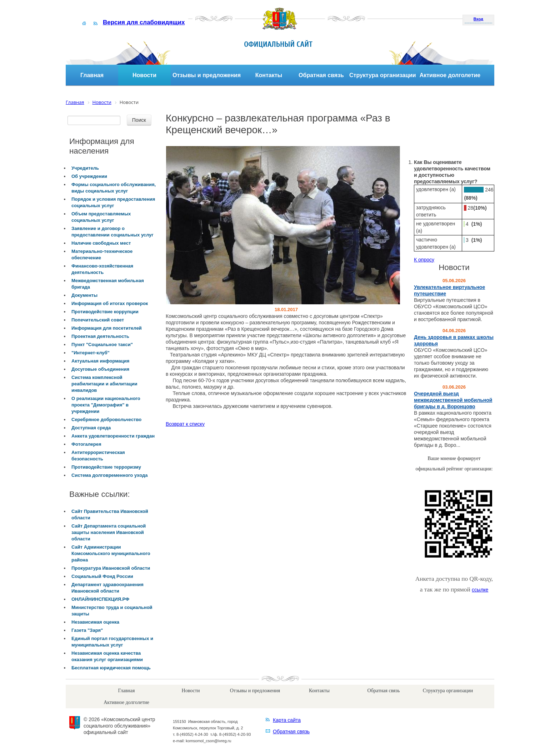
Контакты (269, 75)
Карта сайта (287, 720)
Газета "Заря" (87, 630)
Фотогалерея (86, 444)
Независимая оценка (95, 622)
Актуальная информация (100, 361)
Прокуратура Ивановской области (111, 568)
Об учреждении (89, 176)
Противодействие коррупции (105, 312)
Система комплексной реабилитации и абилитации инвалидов (104, 384)
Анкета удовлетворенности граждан (113, 436)
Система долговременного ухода (109, 475)
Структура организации (383, 75)
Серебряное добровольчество (106, 420)
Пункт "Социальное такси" (102, 344)
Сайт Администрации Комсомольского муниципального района (111, 553)
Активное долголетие (450, 75)
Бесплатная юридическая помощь (111, 668)
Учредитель (85, 168)
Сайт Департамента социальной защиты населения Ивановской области (109, 532)
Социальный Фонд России (102, 576)
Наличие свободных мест (101, 243)
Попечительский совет (98, 320)
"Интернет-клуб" (91, 353)
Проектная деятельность (100, 336)
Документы (84, 295)
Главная (92, 75)
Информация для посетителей (107, 328)
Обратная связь (321, 75)
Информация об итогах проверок (110, 303)
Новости (144, 75)
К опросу (424, 260)
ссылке (480, 590)
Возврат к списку (185, 424)
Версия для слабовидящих (144, 22)
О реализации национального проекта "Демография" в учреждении (106, 405)
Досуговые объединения (100, 369)
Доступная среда (91, 428)
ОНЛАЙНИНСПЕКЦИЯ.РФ (100, 599)
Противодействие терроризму (106, 467)
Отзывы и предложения (207, 75)
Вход (478, 19)
